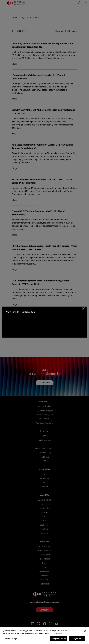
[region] (44, 635)
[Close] (85, 631)
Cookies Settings (10, 639)
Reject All (77, 639)
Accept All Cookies (59, 639)
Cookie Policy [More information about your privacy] (57, 633)
